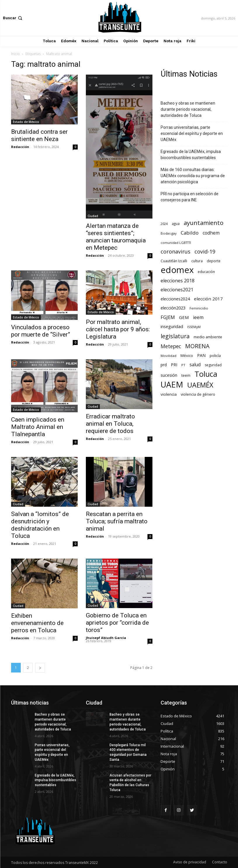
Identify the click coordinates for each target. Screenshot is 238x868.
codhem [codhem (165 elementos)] (211, 233)
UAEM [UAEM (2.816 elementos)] (172, 384)
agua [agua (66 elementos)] (176, 223)
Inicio (15, 54)
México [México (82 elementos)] (187, 356)
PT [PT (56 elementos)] (183, 365)
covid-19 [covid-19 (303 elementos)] (205, 252)
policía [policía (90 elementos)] (215, 355)
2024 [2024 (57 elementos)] (164, 224)
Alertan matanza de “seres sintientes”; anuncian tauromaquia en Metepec (116, 237)
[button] (13, 18)
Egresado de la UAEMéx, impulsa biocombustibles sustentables (191, 155)
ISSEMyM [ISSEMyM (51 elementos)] (194, 327)
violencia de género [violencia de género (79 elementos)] (198, 394)
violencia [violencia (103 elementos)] (169, 394)
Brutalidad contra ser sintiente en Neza (39, 135)
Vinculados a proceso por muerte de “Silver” (41, 331)
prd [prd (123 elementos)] (164, 365)
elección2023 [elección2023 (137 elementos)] (173, 308)
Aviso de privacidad (190, 862)
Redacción (20, 147)
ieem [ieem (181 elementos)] (198, 317)
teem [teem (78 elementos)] (186, 375)
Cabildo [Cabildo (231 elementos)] (190, 233)
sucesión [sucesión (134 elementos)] (169, 375)
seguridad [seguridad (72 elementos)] (213, 365)
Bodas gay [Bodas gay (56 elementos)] (169, 233)
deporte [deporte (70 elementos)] (214, 261)
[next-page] (40, 668)
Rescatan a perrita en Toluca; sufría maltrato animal (117, 521)
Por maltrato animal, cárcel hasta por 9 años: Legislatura (118, 329)
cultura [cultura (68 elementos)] (197, 261)
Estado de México (26, 122)
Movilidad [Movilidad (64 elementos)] (168, 356)
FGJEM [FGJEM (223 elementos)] (168, 317)
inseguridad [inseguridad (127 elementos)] (172, 326)
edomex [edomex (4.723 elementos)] (177, 270)
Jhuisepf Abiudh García (106, 638)
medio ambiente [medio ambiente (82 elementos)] (208, 337)
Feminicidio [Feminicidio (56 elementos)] (199, 308)
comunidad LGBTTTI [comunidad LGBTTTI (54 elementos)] (176, 243)
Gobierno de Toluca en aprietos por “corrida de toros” (117, 623)
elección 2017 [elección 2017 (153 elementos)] (208, 299)
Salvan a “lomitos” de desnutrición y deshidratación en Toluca (40, 525)
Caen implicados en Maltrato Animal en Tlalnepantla (38, 427)
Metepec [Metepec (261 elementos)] (171, 346)
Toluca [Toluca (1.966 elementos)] (206, 374)
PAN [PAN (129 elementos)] (201, 355)
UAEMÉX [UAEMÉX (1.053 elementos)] (200, 385)
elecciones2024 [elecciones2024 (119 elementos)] (175, 299)
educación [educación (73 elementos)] (206, 272)
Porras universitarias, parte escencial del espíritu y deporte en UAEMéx (192, 133)
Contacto (220, 862)
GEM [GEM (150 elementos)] (184, 317)
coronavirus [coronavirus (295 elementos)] (176, 252)
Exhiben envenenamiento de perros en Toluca (37, 623)
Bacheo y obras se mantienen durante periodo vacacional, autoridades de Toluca (188, 109)
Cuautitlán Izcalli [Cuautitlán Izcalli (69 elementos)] (174, 261)
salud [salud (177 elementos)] (195, 365)
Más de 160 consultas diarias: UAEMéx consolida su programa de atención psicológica (193, 176)
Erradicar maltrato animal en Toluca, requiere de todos (110, 424)
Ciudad (93, 216)
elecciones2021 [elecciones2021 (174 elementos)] (177, 290)
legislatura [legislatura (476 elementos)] (175, 336)
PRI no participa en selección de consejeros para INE (190, 197)
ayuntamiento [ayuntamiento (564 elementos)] (204, 223)
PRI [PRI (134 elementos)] (174, 365)
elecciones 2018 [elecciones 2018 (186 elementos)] (178, 281)
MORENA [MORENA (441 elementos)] (197, 346)
